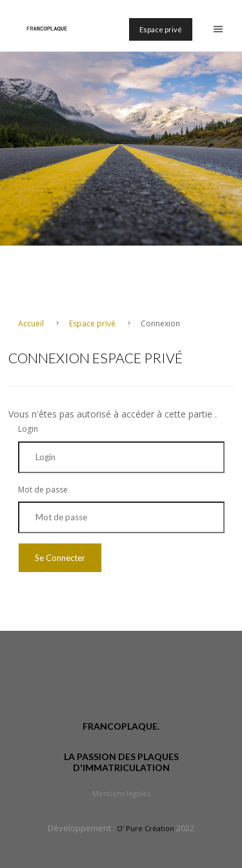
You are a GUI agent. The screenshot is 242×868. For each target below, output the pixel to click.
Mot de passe (43, 490)
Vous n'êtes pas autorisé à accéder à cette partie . (113, 414)
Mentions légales (121, 793)
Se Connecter (60, 558)
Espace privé (161, 29)
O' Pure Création (146, 828)
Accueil (32, 323)
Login (28, 429)
